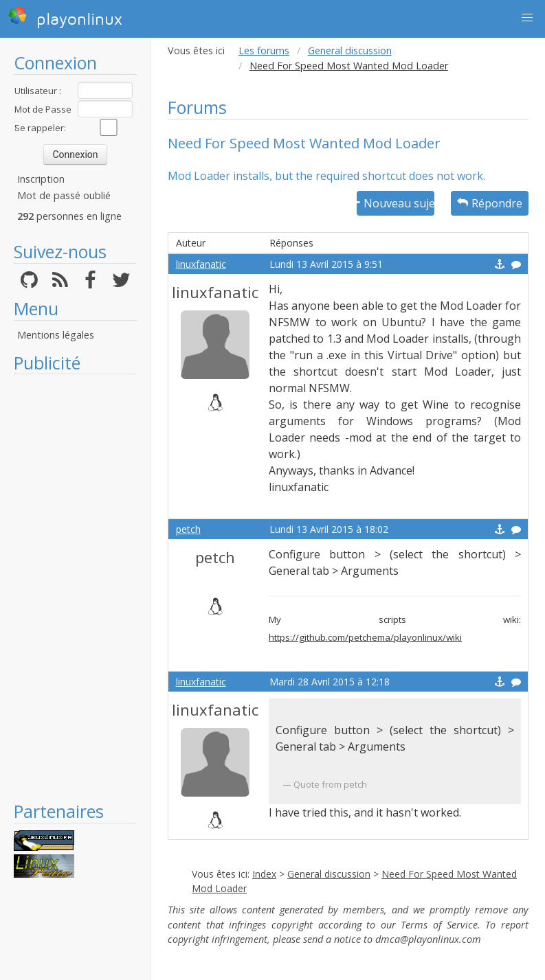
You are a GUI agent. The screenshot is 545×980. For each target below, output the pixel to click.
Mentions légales (56, 335)
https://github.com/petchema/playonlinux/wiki (365, 637)
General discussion (350, 50)
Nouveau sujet (396, 203)
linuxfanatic (201, 264)
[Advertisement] (75, 587)
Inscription (41, 179)
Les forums (264, 50)
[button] (527, 18)
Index (264, 874)
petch (188, 529)
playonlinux (65, 17)
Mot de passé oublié (64, 195)
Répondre (490, 203)
